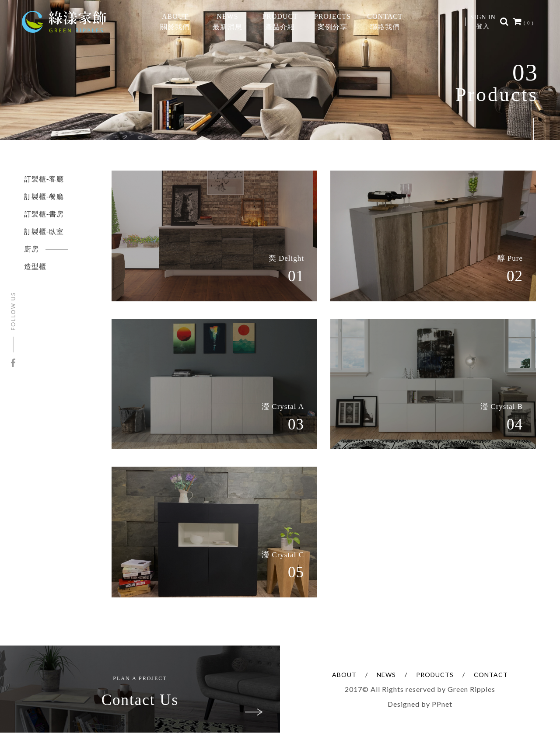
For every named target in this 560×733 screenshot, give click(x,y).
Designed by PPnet (420, 704)
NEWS (386, 675)
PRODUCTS (435, 675)
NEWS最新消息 (227, 22)
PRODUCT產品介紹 (280, 22)
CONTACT (491, 675)
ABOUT (344, 675)
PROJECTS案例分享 (332, 22)
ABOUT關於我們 (175, 22)
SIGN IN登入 (483, 22)
